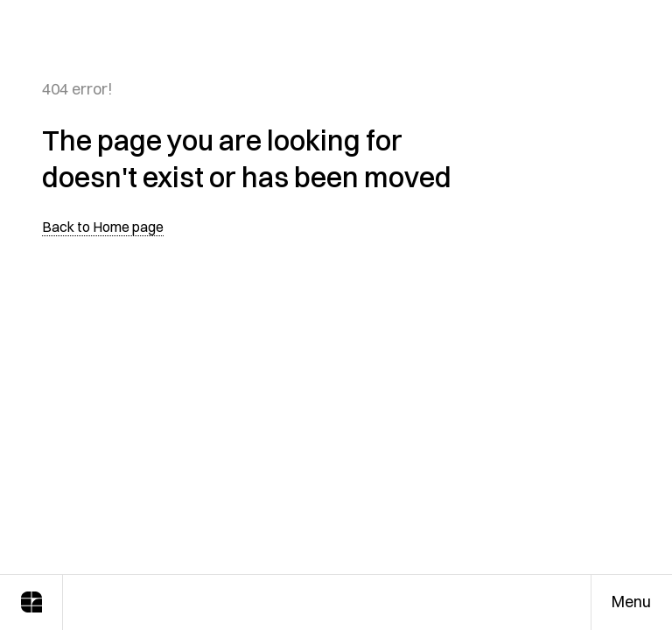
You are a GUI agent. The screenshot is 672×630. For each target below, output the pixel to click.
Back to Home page (103, 227)
